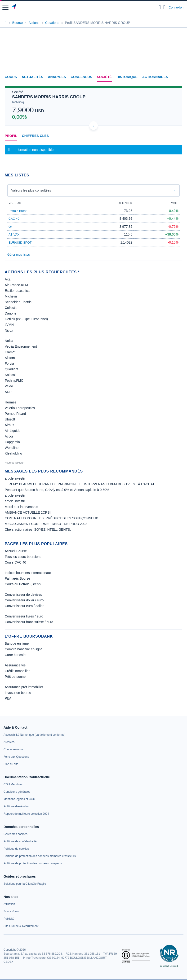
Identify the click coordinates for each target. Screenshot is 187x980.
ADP (8, 392)
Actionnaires (155, 77)
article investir (15, 478)
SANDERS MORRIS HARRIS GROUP (49, 97)
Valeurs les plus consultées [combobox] (31, 190)
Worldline (12, 448)
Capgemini (13, 442)
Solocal (10, 375)
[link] (34, 735)
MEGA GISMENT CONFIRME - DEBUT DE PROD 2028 (46, 524)
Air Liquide (13, 431)
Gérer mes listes (19, 255)
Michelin (11, 296)
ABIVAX (14, 234)
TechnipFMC (14, 381)
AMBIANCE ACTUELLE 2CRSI (28, 512)
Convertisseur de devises (23, 595)
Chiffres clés (36, 136)
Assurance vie (15, 665)
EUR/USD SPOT (20, 243)
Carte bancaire (16, 655)
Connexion (176, 7)
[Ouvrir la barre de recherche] (160, 7)
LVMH (9, 325)
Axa (8, 279)
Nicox (9, 330)
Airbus (9, 425)
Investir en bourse (18, 693)
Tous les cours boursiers (23, 557)
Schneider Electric (18, 302)
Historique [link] (127, 77)
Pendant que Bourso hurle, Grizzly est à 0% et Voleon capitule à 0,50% (57, 490)
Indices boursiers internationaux (28, 573)
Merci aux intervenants (21, 507)
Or (10, 227)
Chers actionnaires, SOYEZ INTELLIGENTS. (38, 529)
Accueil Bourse (16, 551)
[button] (5, 7)
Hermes (11, 402)
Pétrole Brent (18, 211)
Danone (11, 313)
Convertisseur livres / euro (24, 616)
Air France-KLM (16, 285)
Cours (11, 77)
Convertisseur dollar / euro (24, 600)
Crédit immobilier (17, 671)
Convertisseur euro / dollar (24, 606)
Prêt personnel (16, 677)
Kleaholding (13, 453)
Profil (11, 136)
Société (104, 77)
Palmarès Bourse (17, 578)
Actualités (33, 77)
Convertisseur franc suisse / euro (29, 622)
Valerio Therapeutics (20, 408)
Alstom (10, 358)
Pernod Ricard (15, 414)
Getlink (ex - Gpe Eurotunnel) (26, 319)
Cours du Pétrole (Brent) (23, 584)
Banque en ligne (17, 643)
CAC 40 (14, 219)
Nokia (9, 341)
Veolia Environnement (21, 346)
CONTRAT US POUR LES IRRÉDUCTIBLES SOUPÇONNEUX (51, 518)
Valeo (9, 386)
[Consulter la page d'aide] (164, 7)
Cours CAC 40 (15, 562)
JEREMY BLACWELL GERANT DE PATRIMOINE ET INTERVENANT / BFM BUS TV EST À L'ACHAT (80, 484)
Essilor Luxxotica (17, 291)
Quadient (11, 369)
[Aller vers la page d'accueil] (14, 7)
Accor (9, 436)
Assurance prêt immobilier (24, 687)
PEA (8, 698)
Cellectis (11, 308)
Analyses (57, 77)
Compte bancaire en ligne (24, 649)
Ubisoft (10, 419)
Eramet (10, 352)
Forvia (9, 363)
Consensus (81, 77)
